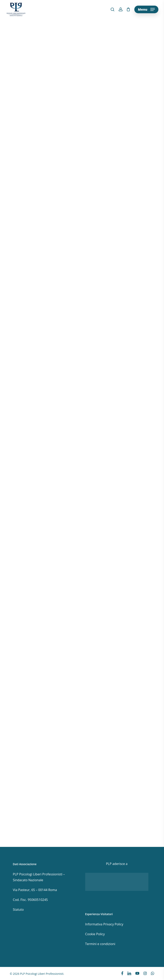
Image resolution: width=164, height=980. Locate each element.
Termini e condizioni (100, 944)
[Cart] (128, 9)
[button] (146, 9)
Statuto (18, 910)
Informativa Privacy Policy (104, 924)
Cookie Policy (95, 934)
